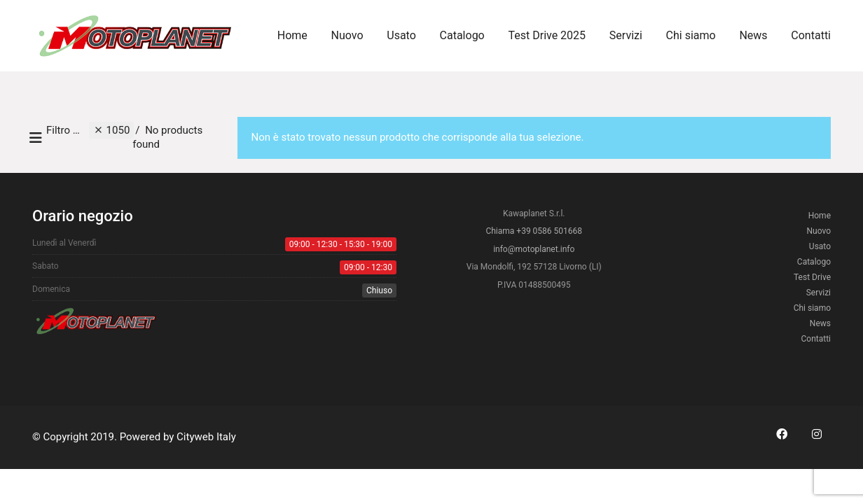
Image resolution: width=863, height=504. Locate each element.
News (820, 323)
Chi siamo (812, 308)
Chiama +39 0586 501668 (534, 231)
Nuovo (819, 231)
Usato (820, 246)
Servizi (819, 293)
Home (820, 216)
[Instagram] (817, 434)
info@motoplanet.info (534, 249)
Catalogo (814, 262)
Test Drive (812, 277)
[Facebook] (782, 434)
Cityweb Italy (206, 437)
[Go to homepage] (137, 36)
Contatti (816, 339)
